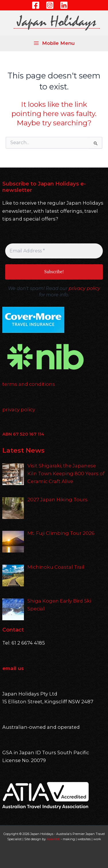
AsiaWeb (53, 839)
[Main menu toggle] (54, 43)
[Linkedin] (64, 5)
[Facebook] (36, 5)
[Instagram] (50, 5)
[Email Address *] (54, 251)
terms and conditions (29, 384)
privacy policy (84, 288)
